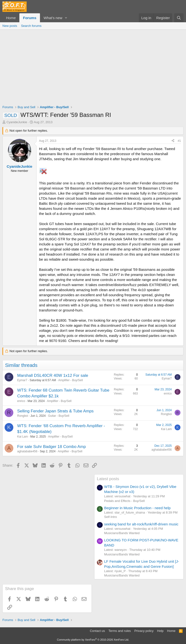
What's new (53, 18)
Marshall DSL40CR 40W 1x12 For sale (53, 375)
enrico (21, 401)
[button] (66, 18)
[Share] (173, 141)
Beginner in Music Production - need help (137, 508)
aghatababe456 (27, 451)
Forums (30, 18)
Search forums (31, 26)
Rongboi (23, 416)
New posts (10, 26)
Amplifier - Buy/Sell (70, 380)
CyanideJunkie (17, 122)
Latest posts (108, 479)
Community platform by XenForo (93, 640)
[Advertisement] (93, 66)
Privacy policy (144, 631)
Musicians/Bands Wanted (122, 533)
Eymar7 (22, 380)
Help (160, 631)
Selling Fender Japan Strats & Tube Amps (55, 411)
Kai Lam (23, 437)
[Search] (179, 18)
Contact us (97, 631)
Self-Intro (111, 517)
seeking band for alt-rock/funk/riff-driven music (141, 524)
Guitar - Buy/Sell (58, 416)
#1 (179, 141)
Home (11, 18)
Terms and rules (120, 631)
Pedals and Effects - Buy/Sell (124, 501)
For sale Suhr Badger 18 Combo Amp (51, 447)
